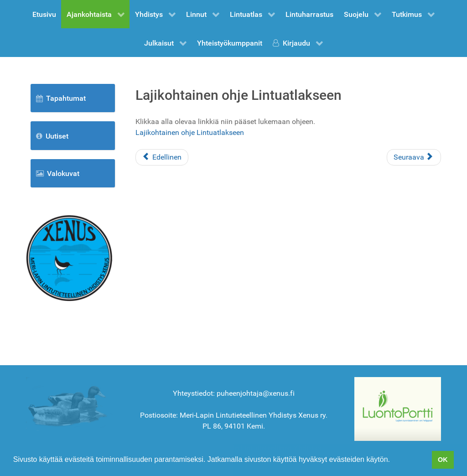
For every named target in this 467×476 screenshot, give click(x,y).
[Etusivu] (69, 257)
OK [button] (443, 460)
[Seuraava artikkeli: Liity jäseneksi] (414, 157)
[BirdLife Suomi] (398, 408)
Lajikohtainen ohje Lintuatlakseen (190, 132)
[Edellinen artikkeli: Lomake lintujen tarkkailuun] (162, 157)
